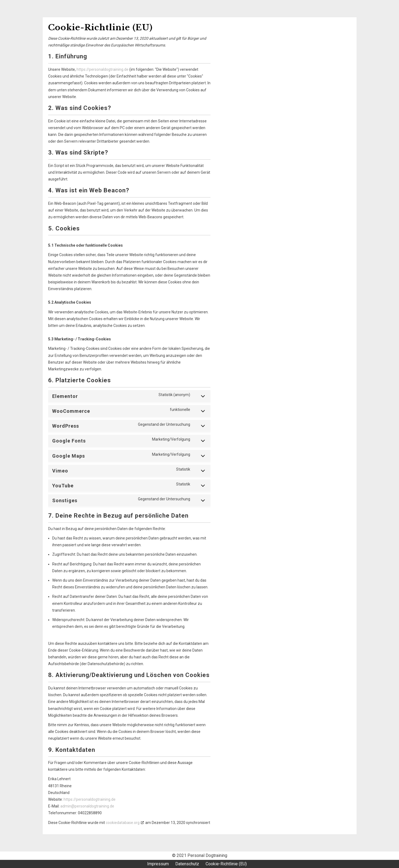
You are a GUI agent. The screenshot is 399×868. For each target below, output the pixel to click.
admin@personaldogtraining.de (87, 806)
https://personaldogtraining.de (103, 69)
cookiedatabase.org (123, 823)
